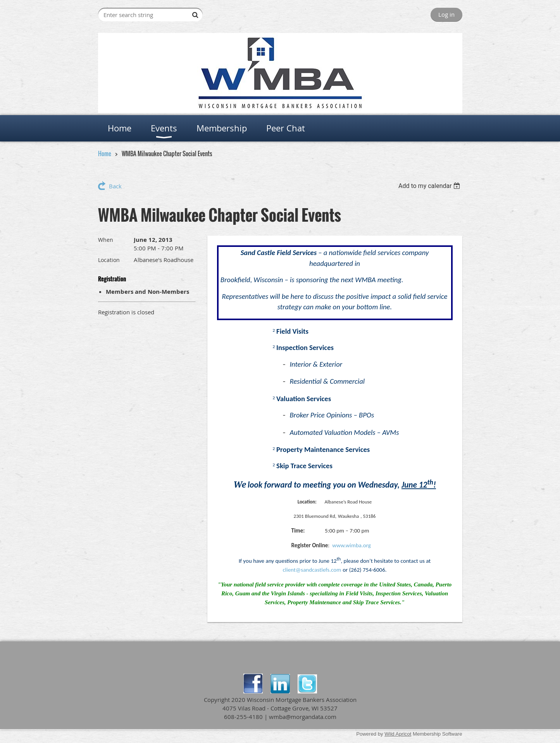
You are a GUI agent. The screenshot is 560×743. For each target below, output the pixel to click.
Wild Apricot (398, 734)
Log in (446, 14)
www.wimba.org (352, 545)
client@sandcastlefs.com (312, 570)
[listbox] (430, 186)
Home (105, 153)
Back (115, 186)
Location (109, 260)
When (106, 240)
